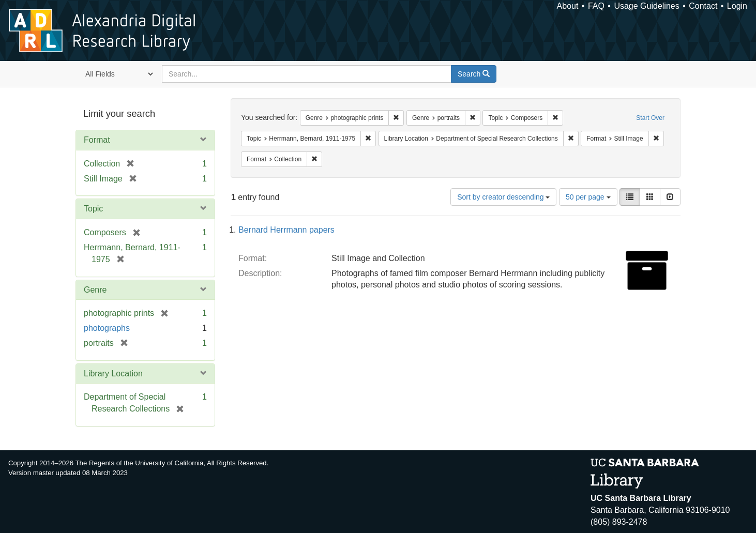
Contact (703, 6)
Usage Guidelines (646, 6)
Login (737, 6)
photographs (107, 328)
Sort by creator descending (503, 197)
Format (97, 140)
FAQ (596, 6)
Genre (95, 290)
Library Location (113, 374)
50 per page (588, 197)
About (568, 6)
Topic (93, 209)
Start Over (650, 118)
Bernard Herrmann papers (286, 230)
